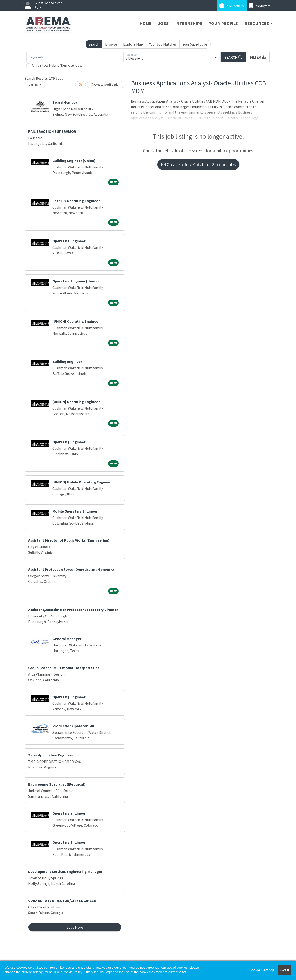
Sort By (34, 85)
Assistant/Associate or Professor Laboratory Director (73, 610)
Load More (75, 927)
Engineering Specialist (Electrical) (57, 784)
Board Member (65, 102)
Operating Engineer (69, 241)
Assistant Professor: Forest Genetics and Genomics (72, 569)
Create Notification (105, 85)
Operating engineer (69, 813)
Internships (189, 23)
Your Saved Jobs (195, 44)
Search (94, 44)
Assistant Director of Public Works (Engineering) (69, 540)
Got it (285, 970)
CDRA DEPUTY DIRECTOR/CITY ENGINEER (62, 901)
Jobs (163, 23)
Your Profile (224, 23)
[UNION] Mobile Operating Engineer (82, 482)
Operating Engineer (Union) (76, 281)
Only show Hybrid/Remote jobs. (57, 65)
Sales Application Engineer (51, 755)
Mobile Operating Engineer (75, 511)
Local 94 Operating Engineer (76, 201)
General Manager (67, 639)
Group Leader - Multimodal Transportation (64, 668)
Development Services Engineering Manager (65, 871)
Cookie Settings (262, 970)
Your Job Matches (163, 44)
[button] (258, 57)
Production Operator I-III (73, 726)
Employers (260, 6)
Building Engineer (67, 361)
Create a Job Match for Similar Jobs (198, 164)
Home (146, 23)
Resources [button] (257, 23)
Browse (111, 44)
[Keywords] (75, 57)
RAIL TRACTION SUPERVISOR (52, 131)
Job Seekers (232, 6)
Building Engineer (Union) (74, 161)
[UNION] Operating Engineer (76, 321)
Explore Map (133, 44)
